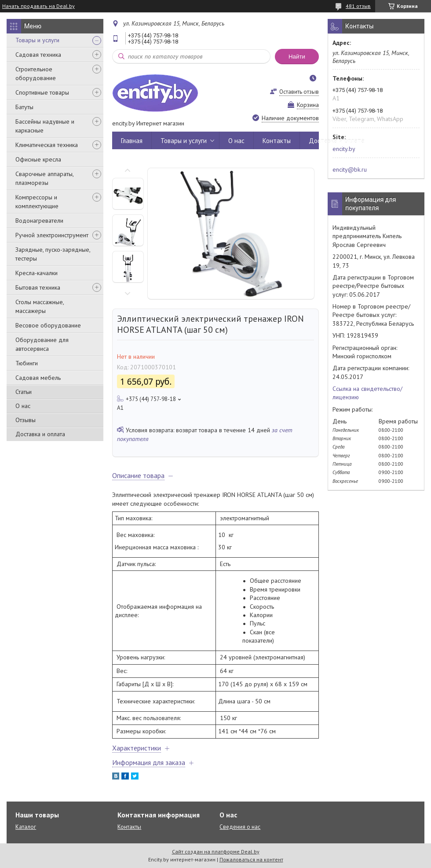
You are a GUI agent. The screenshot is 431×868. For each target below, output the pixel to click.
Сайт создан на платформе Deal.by (216, 851)
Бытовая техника (38, 287)
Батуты (24, 107)
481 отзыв (358, 6)
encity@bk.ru (350, 169)
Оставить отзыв (299, 92)
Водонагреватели (39, 221)
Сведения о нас (240, 827)
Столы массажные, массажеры (40, 306)
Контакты (277, 141)
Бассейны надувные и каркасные (45, 126)
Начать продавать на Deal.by (38, 6)
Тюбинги (27, 363)
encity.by (344, 149)
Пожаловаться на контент (251, 859)
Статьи (24, 392)
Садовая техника (38, 55)
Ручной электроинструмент (52, 235)
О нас (23, 406)
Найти (297, 57)
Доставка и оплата (40, 434)
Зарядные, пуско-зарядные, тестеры (53, 254)
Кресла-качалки (37, 273)
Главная (132, 141)
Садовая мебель (38, 378)
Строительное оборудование (36, 74)
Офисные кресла (38, 159)
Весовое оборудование (48, 325)
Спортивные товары (42, 92)
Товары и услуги (37, 40)
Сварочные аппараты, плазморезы (44, 178)
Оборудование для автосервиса (42, 344)
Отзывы (26, 420)
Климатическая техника (47, 145)
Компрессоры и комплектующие (37, 202)
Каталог (26, 827)
